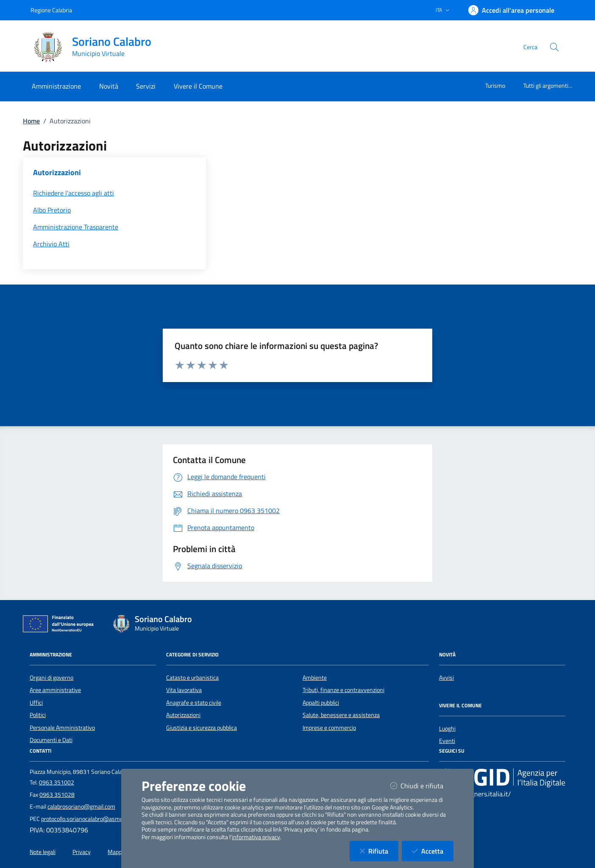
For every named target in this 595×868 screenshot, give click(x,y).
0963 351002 (57, 782)
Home (31, 121)
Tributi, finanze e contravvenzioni (343, 690)
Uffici (36, 703)
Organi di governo (51, 678)
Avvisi (446, 678)
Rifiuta (379, 851)
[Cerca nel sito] (554, 47)
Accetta (433, 851)
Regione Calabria (51, 10)
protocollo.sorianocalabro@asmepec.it (89, 819)
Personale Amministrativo (62, 728)
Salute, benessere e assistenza (341, 715)
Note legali (43, 852)
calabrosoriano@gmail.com (81, 807)
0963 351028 (57, 795)
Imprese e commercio (329, 728)
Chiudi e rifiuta (422, 786)
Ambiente (315, 678)
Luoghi (447, 728)
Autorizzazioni (183, 715)
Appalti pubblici (321, 703)
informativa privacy (256, 837)
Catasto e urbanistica (192, 678)
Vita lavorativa (184, 690)
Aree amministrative (55, 690)
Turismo (495, 85)
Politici (38, 715)
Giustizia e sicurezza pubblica (202, 728)
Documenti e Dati (51, 740)
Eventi (447, 741)
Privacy (82, 852)
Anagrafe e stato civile (194, 703)
